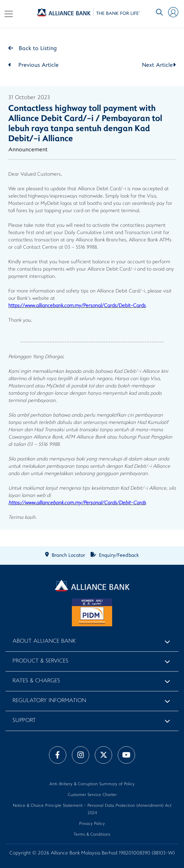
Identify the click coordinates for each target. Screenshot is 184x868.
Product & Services (40, 661)
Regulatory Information (49, 701)
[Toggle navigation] (9, 14)
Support (24, 721)
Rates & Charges (36, 681)
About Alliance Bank (44, 641)
